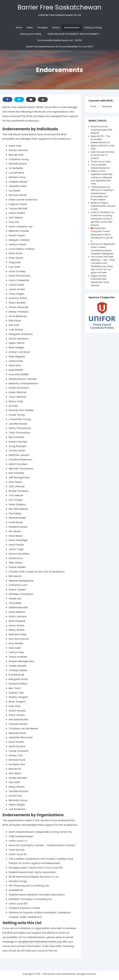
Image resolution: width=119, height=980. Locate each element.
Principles (43, 28)
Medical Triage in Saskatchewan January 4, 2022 (103, 206)
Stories (56, 28)
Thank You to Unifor (101, 162)
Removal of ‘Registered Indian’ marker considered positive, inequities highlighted (103, 249)
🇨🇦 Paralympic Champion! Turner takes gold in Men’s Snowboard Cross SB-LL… (102, 235)
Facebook (107, 107)
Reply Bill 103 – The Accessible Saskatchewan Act (100, 139)
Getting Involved (93, 28)
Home (19, 28)
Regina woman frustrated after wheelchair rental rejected (100, 281)
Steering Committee (30, 34)
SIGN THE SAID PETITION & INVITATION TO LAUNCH (102, 155)
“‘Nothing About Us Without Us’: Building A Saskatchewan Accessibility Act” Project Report (102, 193)
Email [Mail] (93, 107)
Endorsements (72, 28)
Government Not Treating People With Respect (101, 130)
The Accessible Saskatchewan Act (100, 166)
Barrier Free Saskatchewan (59, 7)
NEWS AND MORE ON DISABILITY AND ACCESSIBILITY (73, 34)
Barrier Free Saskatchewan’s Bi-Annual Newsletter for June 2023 (59, 47)
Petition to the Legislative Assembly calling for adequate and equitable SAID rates (101, 178)
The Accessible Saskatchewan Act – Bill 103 (59, 40)
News (30, 28)
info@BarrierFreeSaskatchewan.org (40, 942)
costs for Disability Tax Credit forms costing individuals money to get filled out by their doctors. (102, 219)
